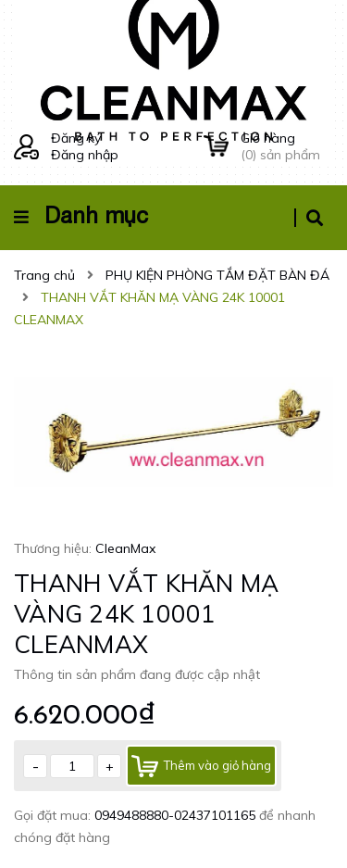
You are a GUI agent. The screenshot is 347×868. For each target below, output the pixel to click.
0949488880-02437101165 (177, 815)
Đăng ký (76, 138)
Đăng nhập (85, 155)
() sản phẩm (287, 146)
